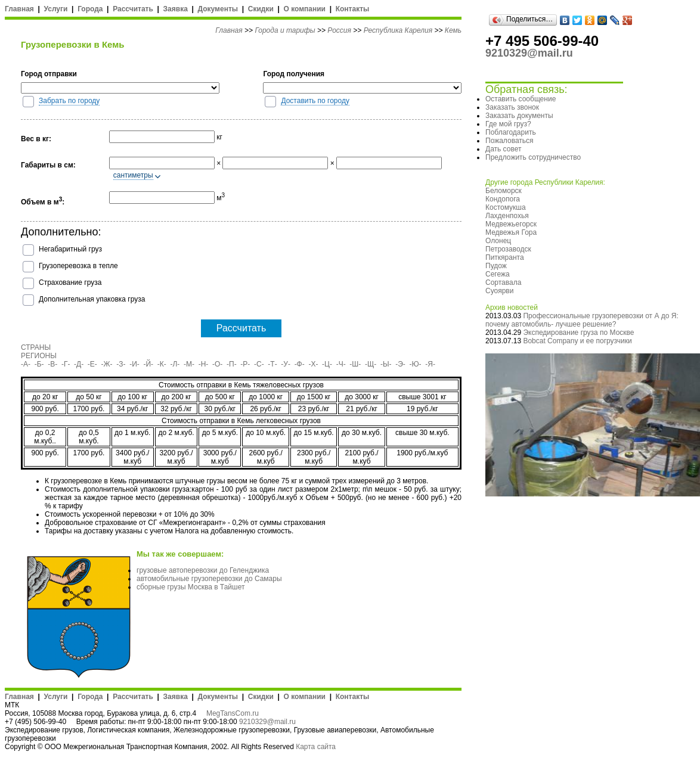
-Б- (39, 364)
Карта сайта (316, 747)
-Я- (430, 364)
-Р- (245, 364)
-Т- (272, 364)
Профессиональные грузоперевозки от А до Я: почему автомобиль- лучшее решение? (582, 320)
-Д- (79, 364)
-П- (232, 364)
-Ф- (300, 364)
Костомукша (506, 207)
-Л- (175, 364)
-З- (121, 364)
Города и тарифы (285, 30)
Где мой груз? (508, 124)
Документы (218, 9)
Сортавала (503, 282)
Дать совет (503, 149)
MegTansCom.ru (233, 713)
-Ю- (416, 364)
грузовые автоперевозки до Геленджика (203, 570)
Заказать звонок (512, 107)
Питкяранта (505, 257)
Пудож (496, 266)
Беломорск (504, 191)
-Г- (66, 364)
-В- (52, 364)
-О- (217, 364)
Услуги (56, 9)
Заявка (176, 9)
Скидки (261, 9)
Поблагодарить (511, 132)
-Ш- (355, 364)
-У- (286, 364)
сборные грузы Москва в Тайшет (191, 587)
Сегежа (498, 274)
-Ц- (327, 364)
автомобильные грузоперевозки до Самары (209, 579)
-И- (134, 364)
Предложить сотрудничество (533, 157)
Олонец (498, 241)
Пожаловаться (509, 141)
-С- (259, 364)
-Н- (204, 364)
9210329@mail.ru (267, 722)
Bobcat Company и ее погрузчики (577, 341)
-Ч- (341, 364)
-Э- (400, 364)
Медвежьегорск (511, 224)
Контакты (353, 9)
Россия (339, 30)
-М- (189, 364)
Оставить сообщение (521, 99)
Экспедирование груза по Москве (578, 333)
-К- (162, 364)
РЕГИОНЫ (39, 356)
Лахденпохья (507, 216)
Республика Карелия (398, 30)
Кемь (453, 30)
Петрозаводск (508, 249)
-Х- (313, 364)
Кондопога (503, 199)
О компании (304, 9)
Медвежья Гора (511, 232)
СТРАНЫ (36, 347)
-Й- (149, 364)
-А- (26, 364)
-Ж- (107, 364)
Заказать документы (519, 116)
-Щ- (371, 364)
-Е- (92, 364)
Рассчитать (133, 9)
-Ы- (386, 364)
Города (90, 9)
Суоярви (499, 291)
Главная (19, 9)
